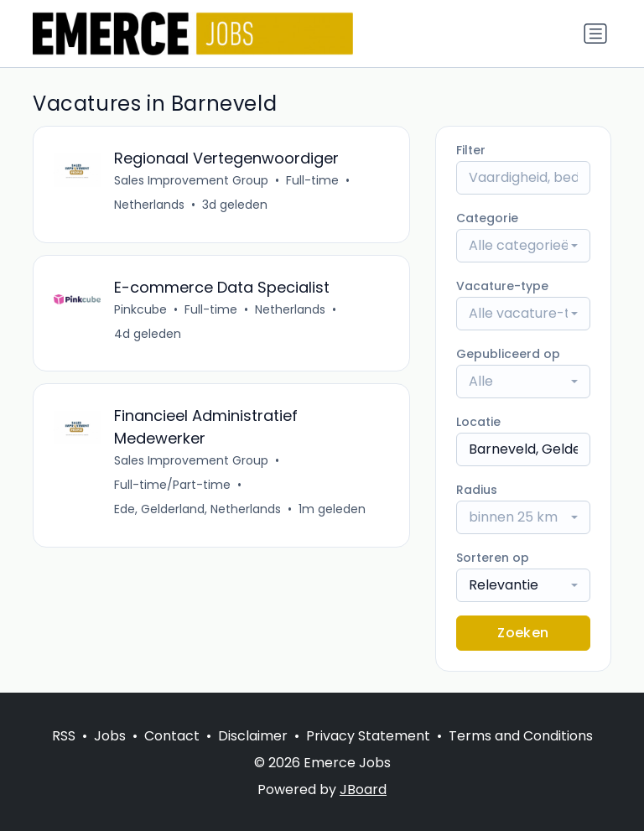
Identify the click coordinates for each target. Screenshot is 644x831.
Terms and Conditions (521, 736)
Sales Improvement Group (191, 180)
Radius (477, 490)
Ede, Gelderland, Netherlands (197, 510)
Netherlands (149, 205)
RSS (64, 736)
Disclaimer (253, 736)
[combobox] (523, 246)
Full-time (312, 180)
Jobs (110, 736)
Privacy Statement (368, 736)
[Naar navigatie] (595, 34)
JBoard (363, 789)
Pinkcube (140, 309)
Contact (172, 736)
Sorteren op (493, 558)
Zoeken (523, 633)
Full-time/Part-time (172, 486)
